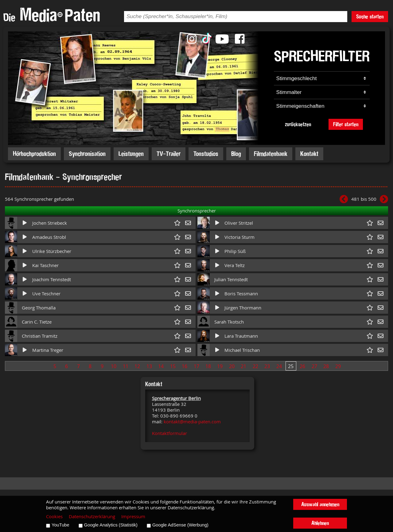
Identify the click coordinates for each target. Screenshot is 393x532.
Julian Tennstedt (231, 280)
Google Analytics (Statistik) (111, 525)
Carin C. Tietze (37, 322)
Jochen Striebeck (50, 223)
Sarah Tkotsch (229, 322)
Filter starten (346, 124)
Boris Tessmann (241, 294)
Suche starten (370, 16)
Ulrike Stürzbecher (52, 251)
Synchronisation (87, 154)
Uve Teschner (46, 294)
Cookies (54, 516)
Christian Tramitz (40, 336)
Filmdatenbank (271, 154)
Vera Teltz (235, 265)
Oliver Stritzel (239, 223)
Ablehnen (320, 523)
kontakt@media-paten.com (192, 422)
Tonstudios (206, 154)
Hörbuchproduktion (34, 154)
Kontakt (309, 154)
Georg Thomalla (39, 308)
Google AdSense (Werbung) (180, 525)
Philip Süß (235, 251)
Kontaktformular (169, 433)
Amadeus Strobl (49, 237)
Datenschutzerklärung (92, 516)
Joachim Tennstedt (52, 280)
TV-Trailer (169, 154)
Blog (236, 154)
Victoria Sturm (239, 237)
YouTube (60, 525)
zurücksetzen (298, 124)
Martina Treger (48, 350)
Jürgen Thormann (243, 308)
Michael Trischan (242, 350)
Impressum (133, 516)
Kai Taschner (45, 265)
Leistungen (131, 154)
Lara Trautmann (241, 336)
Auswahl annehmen (320, 504)
